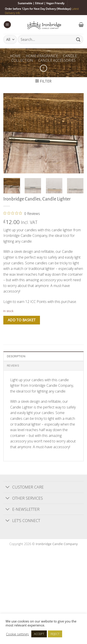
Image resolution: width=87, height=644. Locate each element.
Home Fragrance (42, 56)
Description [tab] (16, 356)
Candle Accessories (57, 60)
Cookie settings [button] (17, 634)
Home (15, 56)
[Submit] (78, 40)
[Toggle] (8, 487)
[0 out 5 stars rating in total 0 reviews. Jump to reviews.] (22, 213)
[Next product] (43, 68)
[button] (7, 25)
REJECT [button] (55, 634)
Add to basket (22, 320)
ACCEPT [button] (39, 634)
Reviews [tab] (13, 366)
